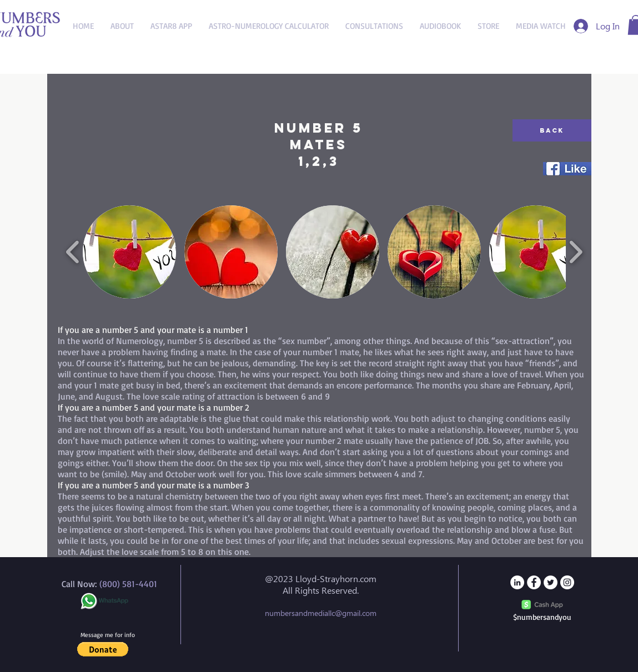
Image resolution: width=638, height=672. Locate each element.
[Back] (552, 130)
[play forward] (576, 252)
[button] (129, 252)
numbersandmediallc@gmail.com (321, 613)
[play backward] (73, 252)
